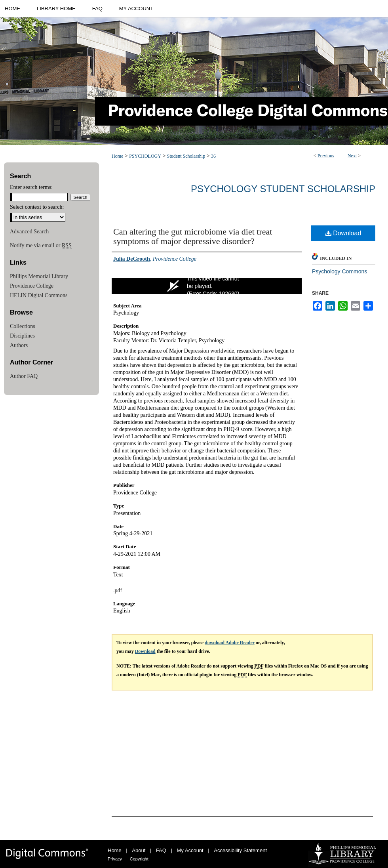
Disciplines (22, 336)
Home (117, 156)
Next (352, 156)
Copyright (139, 859)
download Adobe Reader (230, 643)
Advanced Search (29, 232)
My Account (190, 850)
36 (213, 156)
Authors (19, 345)
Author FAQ (24, 376)
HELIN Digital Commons (39, 295)
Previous (326, 156)
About (139, 850)
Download (343, 233)
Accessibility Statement (240, 850)
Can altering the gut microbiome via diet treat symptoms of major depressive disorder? (193, 236)
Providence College (32, 286)
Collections (23, 326)
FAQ (161, 850)
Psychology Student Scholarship (283, 189)
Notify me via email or (41, 246)
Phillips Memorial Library (39, 276)
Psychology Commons (339, 271)
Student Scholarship (186, 156)
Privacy (115, 859)
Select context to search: (37, 207)
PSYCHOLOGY (145, 156)
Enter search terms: (31, 187)
